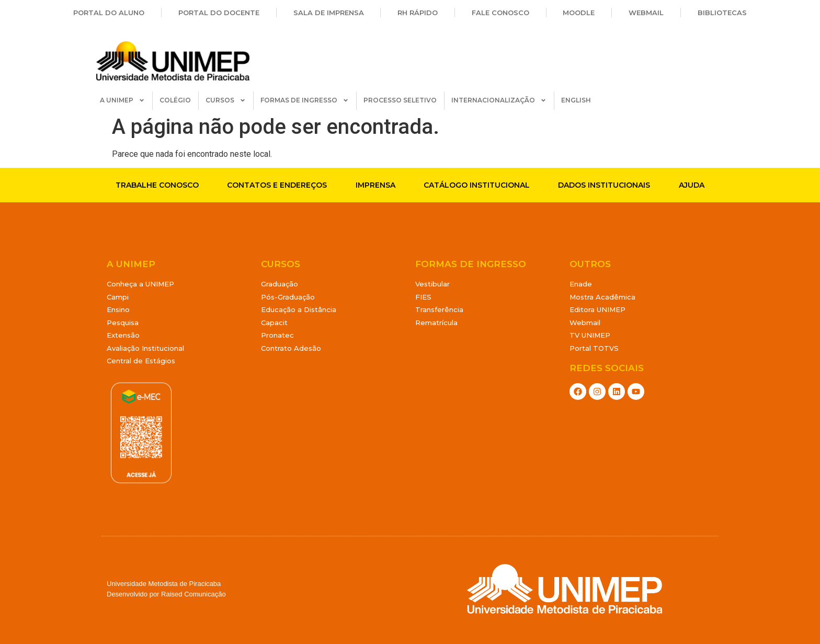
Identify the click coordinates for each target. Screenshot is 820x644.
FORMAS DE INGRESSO (305, 100)
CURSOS (226, 100)
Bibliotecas (722, 13)
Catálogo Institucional (477, 185)
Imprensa (375, 185)
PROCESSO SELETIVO (400, 100)
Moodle (579, 13)
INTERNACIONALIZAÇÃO (499, 100)
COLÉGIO (175, 100)
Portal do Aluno (109, 13)
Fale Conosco (500, 13)
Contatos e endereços (277, 185)
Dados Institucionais (604, 185)
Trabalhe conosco (157, 185)
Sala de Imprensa (329, 13)
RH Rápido (418, 13)
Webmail (646, 13)
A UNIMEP (122, 100)
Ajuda (692, 185)
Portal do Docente (219, 13)
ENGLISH (576, 100)
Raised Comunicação (193, 594)
